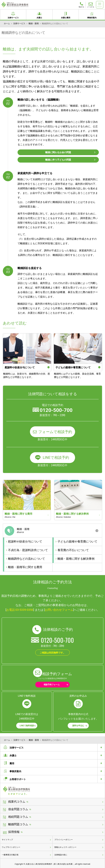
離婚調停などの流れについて (27, 559)
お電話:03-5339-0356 (20, 610)
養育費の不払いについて (73, 550)
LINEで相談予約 (56, 458)
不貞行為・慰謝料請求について (28, 550)
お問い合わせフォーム (59, 610)
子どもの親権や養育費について (77, 542)
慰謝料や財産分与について (25, 542)
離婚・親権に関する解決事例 (76, 559)
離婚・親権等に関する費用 (25, 567)
